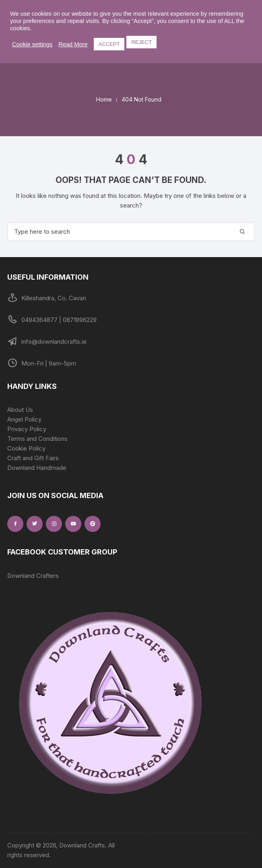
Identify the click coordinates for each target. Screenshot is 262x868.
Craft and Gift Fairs (33, 458)
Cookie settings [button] (32, 44)
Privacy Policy (27, 429)
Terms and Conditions (37, 439)
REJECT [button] (141, 42)
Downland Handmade (37, 468)
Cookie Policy (26, 448)
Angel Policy (24, 419)
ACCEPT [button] (109, 44)
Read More (73, 44)
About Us (20, 410)
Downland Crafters (33, 576)
